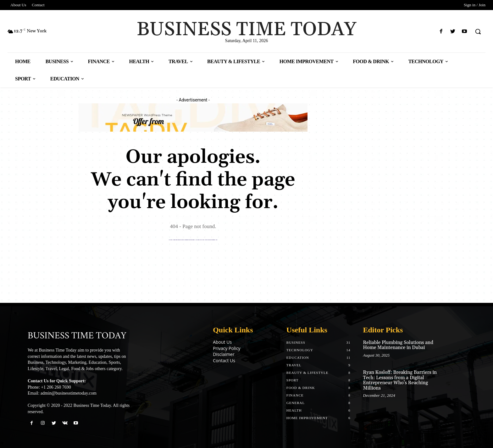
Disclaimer (224, 354)
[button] (478, 31)
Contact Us (224, 361)
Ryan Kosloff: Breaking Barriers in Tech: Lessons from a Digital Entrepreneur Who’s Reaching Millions (400, 380)
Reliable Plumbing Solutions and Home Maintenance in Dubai (398, 345)
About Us (222, 342)
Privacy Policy (227, 348)
